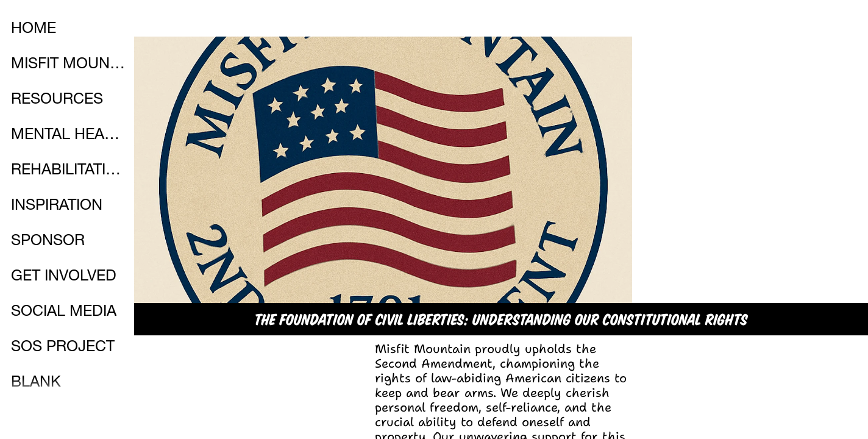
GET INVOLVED (64, 277)
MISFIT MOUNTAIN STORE (68, 65)
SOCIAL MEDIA (64, 312)
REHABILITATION (68, 171)
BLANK (36, 383)
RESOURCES (57, 100)
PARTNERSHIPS (67, 419)
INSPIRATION (57, 206)
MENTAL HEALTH (68, 136)
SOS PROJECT (63, 348)
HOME (34, 30)
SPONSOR (48, 242)
